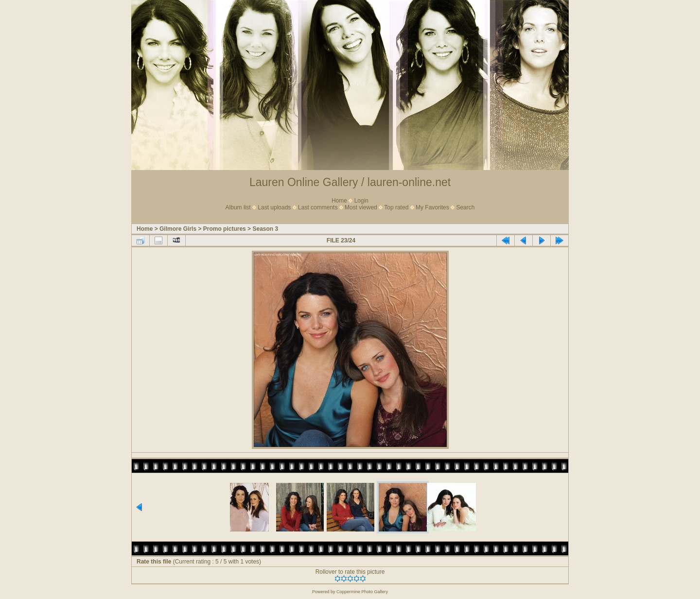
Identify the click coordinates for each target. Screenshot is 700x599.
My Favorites (432, 207)
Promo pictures (225, 229)
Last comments (318, 207)
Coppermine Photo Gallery (362, 592)
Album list (238, 207)
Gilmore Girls (178, 229)
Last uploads (274, 207)
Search (465, 207)
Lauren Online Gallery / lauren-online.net (350, 182)
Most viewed (361, 207)
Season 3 (265, 229)
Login (361, 201)
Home (339, 201)
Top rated (396, 207)
